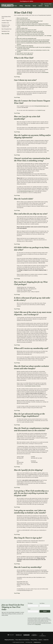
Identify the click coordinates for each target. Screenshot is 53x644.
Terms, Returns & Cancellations (22, 640)
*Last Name (42, 603)
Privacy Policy (38, 624)
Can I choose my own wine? (23, 20)
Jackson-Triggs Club (7, 20)
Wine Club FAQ (5, 34)
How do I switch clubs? (22, 28)
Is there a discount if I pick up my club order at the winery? (31, 34)
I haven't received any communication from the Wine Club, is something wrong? (34, 26)
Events (34, 6)
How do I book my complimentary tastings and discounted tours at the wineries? (33, 44)
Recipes (47, 6)
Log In (42, 4)
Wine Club (28, 6)
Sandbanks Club (6, 31)
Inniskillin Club (5, 23)
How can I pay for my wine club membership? (28, 22)
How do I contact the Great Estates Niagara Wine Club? (30, 21)
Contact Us (40, 110)
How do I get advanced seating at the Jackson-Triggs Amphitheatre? (33, 41)
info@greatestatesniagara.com (41, 106)
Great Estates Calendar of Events (33, 386)
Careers (40, 640)
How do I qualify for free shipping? (25, 46)
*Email (29, 609)
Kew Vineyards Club (7, 29)
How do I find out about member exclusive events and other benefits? (33, 40)
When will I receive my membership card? (27, 39)
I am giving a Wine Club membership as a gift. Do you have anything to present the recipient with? (34, 48)
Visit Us (41, 6)
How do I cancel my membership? (25, 55)
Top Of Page (17, 77)
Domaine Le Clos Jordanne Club (6, 26)
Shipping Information (9, 640)
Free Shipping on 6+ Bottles (27, 1)
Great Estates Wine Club (6, 17)
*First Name (30, 603)
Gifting (21, 6)
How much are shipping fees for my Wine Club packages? (30, 33)
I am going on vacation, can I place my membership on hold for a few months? (33, 51)
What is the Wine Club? (22, 18)
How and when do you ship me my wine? (27, 30)
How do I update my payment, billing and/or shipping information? (33, 24)
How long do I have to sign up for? (25, 53)
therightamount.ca (37, 642)
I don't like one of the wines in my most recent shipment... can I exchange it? (34, 36)
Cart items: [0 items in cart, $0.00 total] (48, 4)
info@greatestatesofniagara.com (26, 191)
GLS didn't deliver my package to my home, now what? (30, 31)
